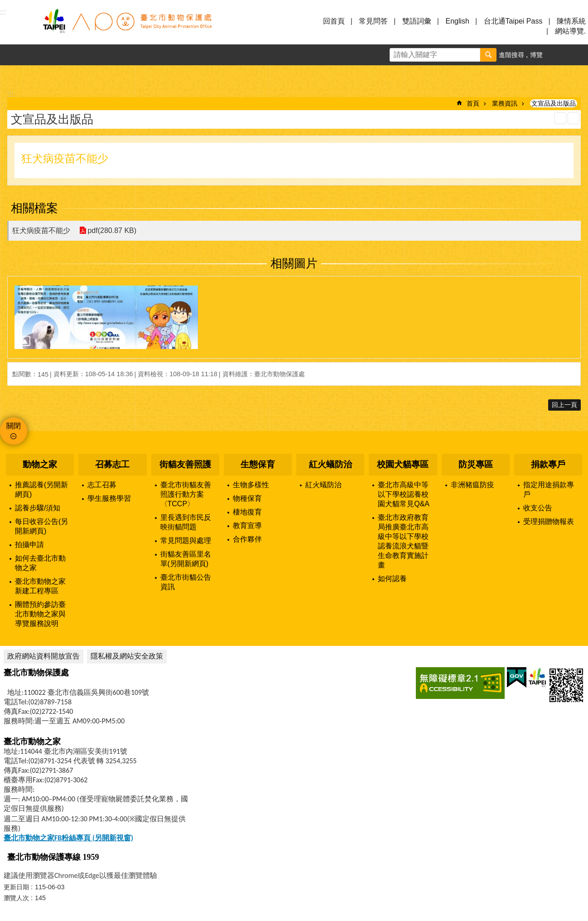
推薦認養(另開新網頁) (41, 490)
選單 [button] (18, 26)
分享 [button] (578, 55)
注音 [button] (574, 118)
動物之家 (40, 464)
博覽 (536, 55)
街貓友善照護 (185, 464)
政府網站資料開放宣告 (43, 656)
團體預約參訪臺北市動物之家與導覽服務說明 (40, 614)
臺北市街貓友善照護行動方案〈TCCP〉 (186, 494)
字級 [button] (557, 55)
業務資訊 (505, 103)
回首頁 (334, 21)
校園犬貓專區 (403, 464)
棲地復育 (247, 512)
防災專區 (476, 464)
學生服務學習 (109, 498)
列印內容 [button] (560, 118)
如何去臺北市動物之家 (40, 563)
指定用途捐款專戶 (549, 490)
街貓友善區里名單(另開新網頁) (186, 559)
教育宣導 (247, 526)
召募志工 (112, 464)
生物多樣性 (251, 485)
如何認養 (392, 579)
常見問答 (373, 21)
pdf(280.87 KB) (112, 230)
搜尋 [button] (488, 55)
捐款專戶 (548, 464)
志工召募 (102, 485)
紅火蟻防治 (330, 464)
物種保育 (247, 498)
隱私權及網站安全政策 (127, 656)
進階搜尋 (511, 55)
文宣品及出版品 (554, 103)
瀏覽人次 (16, 898)
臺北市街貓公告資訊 (186, 582)
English (457, 21)
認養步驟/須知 (38, 508)
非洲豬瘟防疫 (472, 485)
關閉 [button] (14, 426)
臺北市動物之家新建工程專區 (40, 586)
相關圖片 (294, 263)
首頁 (473, 103)
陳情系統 (571, 21)
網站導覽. (570, 31)
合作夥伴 (247, 539)
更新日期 (16, 887)
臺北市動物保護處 (127, 26)
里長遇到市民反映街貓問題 (186, 522)
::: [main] (10, 94)
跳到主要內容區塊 (5, 5)
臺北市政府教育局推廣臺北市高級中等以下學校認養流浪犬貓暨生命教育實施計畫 (403, 541)
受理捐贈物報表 (549, 521)
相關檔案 (34, 208)
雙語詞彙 (417, 21)
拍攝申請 (29, 545)
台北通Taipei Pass (513, 21)
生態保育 (258, 464)
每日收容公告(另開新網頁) (41, 526)
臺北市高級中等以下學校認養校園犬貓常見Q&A (404, 494)
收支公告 (538, 508)
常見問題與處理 (186, 540)
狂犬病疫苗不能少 (41, 230)
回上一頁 (564, 405)
